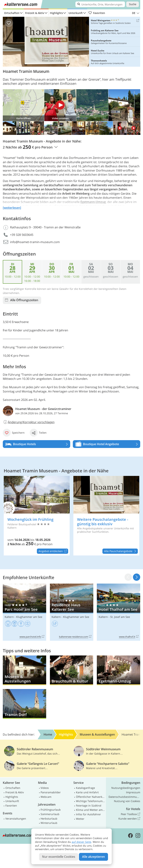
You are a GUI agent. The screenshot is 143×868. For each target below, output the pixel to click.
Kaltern (9, 617)
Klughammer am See (29, 617)
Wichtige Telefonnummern (90, 801)
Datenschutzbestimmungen (124, 797)
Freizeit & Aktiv (35, 13)
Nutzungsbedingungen (126, 788)
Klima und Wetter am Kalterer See (90, 810)
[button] (137, 577)
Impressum (133, 792)
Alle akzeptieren (93, 857)
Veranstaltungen (16, 819)
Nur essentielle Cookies (59, 857)
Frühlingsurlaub (51, 810)
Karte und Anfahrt (87, 792)
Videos (45, 788)
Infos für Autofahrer (88, 814)
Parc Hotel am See (24, 612)
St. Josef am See (120, 617)
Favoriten (97, 13)
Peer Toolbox (131, 814)
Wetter (80, 819)
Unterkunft (76, 13)
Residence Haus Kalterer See (72, 612)
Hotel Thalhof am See (119, 612)
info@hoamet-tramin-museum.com (35, 242)
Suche (133, 4)
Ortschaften (12, 13)
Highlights (56, 13)
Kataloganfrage (85, 788)
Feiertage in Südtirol (89, 806)
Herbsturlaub (49, 819)
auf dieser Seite (81, 842)
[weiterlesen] (12, 208)
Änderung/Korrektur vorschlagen (29, 422)
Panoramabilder (51, 792)
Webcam (46, 797)
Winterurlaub (49, 823)
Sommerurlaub (50, 814)
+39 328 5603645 (22, 235)
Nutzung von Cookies (127, 801)
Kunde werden (129, 819)
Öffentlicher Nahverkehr (90, 797)
